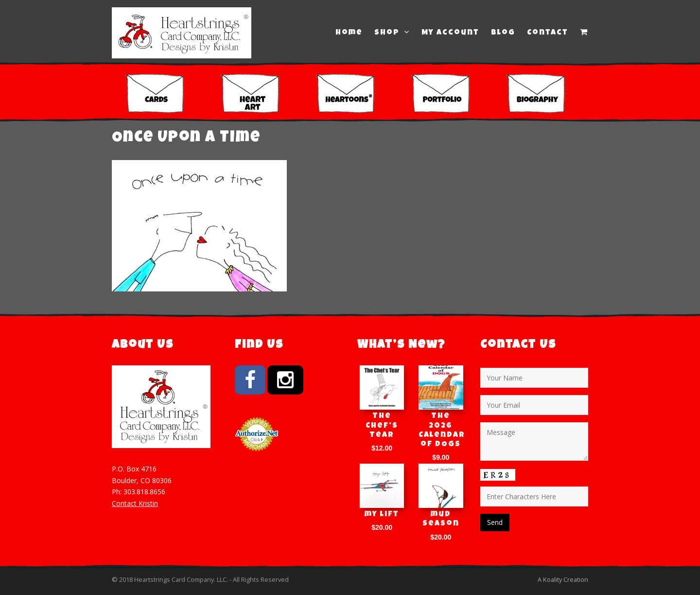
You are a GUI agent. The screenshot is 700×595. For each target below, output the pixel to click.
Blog (503, 33)
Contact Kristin (135, 503)
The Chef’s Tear (382, 426)
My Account (450, 33)
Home (349, 33)
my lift (382, 515)
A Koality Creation (563, 579)
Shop (392, 33)
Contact (548, 33)
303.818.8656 (144, 492)
